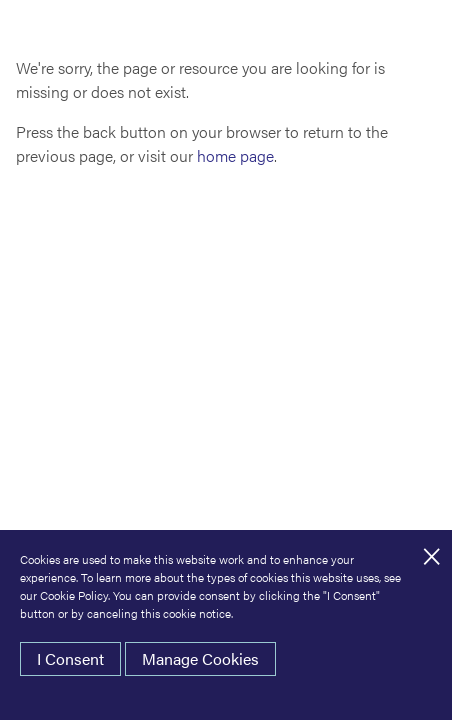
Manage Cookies (200, 658)
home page (235, 155)
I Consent (70, 658)
